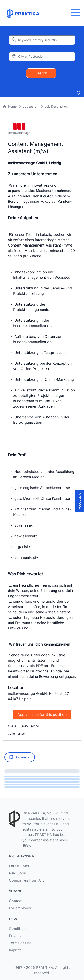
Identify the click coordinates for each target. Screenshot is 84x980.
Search (41, 73)
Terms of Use (20, 943)
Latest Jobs (19, 866)
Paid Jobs (17, 873)
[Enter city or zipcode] (42, 57)
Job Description (56, 106)
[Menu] (77, 12)
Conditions (18, 929)
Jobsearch (31, 106)
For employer (20, 908)
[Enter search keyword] (42, 40)
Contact (16, 901)
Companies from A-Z (27, 880)
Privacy (15, 936)
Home (10, 106)
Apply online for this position (42, 714)
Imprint (15, 950)
